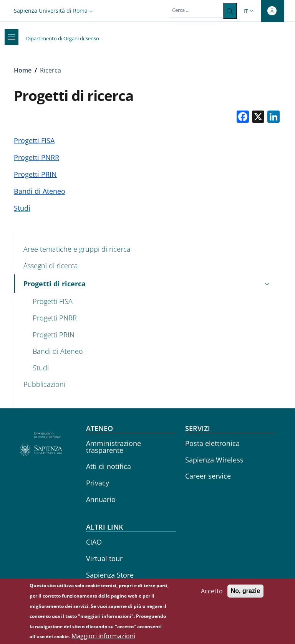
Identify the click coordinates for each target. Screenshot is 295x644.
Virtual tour (104, 558)
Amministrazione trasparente (114, 447)
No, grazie (245, 593)
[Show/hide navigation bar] (12, 37)
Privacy (98, 483)
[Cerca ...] (230, 11)
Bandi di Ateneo (40, 191)
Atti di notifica (109, 466)
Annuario (101, 499)
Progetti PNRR (36, 157)
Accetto (212, 593)
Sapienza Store (110, 575)
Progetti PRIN (35, 174)
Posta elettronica (212, 443)
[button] (54, 11)
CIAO (94, 542)
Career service (208, 476)
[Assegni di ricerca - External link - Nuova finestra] (148, 266)
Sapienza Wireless (214, 460)
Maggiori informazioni (103, 638)
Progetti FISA (34, 140)
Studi (22, 208)
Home (23, 70)
